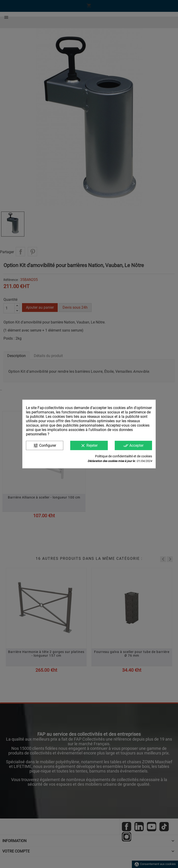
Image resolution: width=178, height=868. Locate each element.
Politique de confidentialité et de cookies (124, 456)
